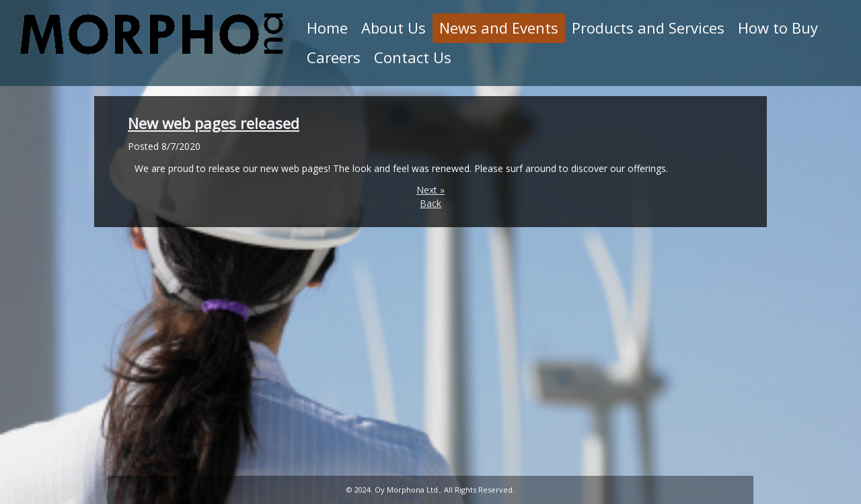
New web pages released (214, 123)
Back (430, 203)
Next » (430, 190)
